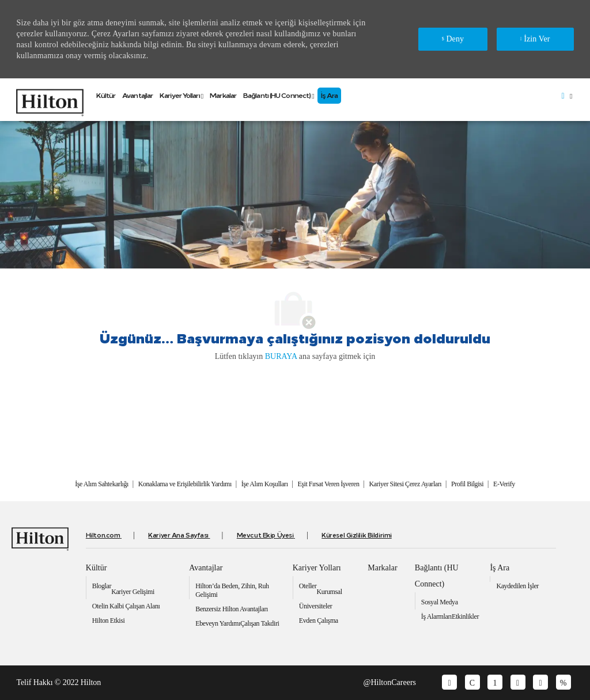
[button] (566, 96)
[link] (50, 100)
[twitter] (540, 682)
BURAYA (281, 356)
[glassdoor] (449, 682)
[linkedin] (495, 682)
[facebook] (472, 682)
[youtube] (518, 682)
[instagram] (563, 682)
